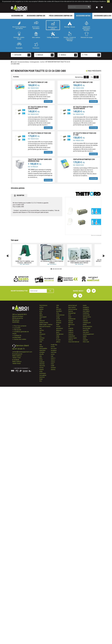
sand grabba (43, 348)
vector (53, 354)
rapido (85, 336)
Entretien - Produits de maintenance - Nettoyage (70, 36)
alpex (41, 315)
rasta (84, 338)
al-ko (41, 311)
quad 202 (86, 330)
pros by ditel (87, 328)
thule (41, 379)
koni (70, 315)
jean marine (72, 307)
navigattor (86, 307)
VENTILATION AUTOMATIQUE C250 (84, 159)
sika (41, 356)
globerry (59, 330)
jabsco (58, 342)
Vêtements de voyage (87, 35)
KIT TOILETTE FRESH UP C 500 (83, 82)
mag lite (71, 328)
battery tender (44, 323)
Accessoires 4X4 (17, 16)
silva (41, 358)
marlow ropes (73, 338)
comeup (42, 338)
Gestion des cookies (20, 339)
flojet (58, 325)
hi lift (58, 338)
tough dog (54, 345)
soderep (42, 362)
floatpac (59, 323)
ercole (58, 319)
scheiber (42, 352)
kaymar (71, 311)
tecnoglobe (43, 375)
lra (69, 326)
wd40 (53, 366)
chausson (42, 334)
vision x (53, 358)
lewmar (71, 323)
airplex (41, 309)
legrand (71, 321)
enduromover (60, 315)
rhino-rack (86, 342)
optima (85, 319)
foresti (58, 326)
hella (58, 336)
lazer (70, 317)
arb (40, 319)
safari (41, 347)
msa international (74, 342)
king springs (72, 313)
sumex (41, 368)
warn (52, 364)
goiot (58, 332)
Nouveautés (19, 46)
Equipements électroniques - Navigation (87, 26)
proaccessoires (87, 326)
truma (53, 347)
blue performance (45, 326)
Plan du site (18, 330)
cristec (41, 340)
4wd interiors (43, 305)
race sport (86, 332)
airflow (41, 307)
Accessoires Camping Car (36, 16)
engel (58, 317)
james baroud (73, 305)
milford (71, 340)
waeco (53, 362)
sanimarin (42, 350)
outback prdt (87, 323)
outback (85, 321)
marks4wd (72, 336)
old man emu (87, 317)
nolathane (86, 313)
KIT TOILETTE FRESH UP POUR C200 (39, 133)
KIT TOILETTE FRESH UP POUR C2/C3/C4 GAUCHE (83, 108)
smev (41, 360)
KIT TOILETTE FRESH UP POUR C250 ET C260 (85, 134)
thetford (42, 377)
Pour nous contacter (20, 326)
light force (71, 325)
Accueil (14, 62)
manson (71, 332)
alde (41, 313)
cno (41, 336)
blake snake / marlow (46, 325)
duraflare (59, 311)
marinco (71, 334)
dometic (59, 309)
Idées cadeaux (36, 35)
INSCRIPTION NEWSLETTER (19, 291)
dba (57, 307)
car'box (42, 330)
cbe (41, 332)
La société (17, 328)
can (41, 328)
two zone (54, 348)
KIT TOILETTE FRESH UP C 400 (38, 82)
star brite (42, 366)
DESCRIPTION (19, 196)
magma (71, 330)
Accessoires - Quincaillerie (36, 25)
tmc (41, 381)
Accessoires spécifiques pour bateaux (19, 25)
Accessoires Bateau (83, 16)
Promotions (36, 46)
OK (108, 1)
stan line (42, 364)
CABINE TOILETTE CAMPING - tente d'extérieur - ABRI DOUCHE (25, 262)
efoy (58, 313)
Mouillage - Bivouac (70, 25)
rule (41, 345)
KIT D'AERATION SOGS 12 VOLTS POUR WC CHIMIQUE (52, 262)
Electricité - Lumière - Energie (19, 36)
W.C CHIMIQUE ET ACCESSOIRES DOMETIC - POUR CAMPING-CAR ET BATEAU (79, 262)
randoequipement (88, 334)
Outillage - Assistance (53, 35)
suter (41, 371)
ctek (41, 342)
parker (85, 325)
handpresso (60, 334)
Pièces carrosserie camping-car (61, 16)
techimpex (43, 373)
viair (52, 356)
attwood (42, 321)
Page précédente (94, 71)
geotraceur (60, 328)
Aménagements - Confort (53, 26)
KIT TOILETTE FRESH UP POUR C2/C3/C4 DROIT (38, 108)
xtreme (53, 370)
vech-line (54, 352)
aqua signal (43, 317)
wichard (53, 368)
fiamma (59, 321)
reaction (85, 340)
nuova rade (86, 315)
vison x (53, 360)
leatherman (72, 319)
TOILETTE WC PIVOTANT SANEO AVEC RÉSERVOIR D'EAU (40, 160)
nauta (85, 305)
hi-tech (58, 340)
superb (42, 370)
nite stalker (86, 311)
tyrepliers (54, 350)
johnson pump (73, 309)
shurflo (42, 354)
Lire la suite (48, 101)
